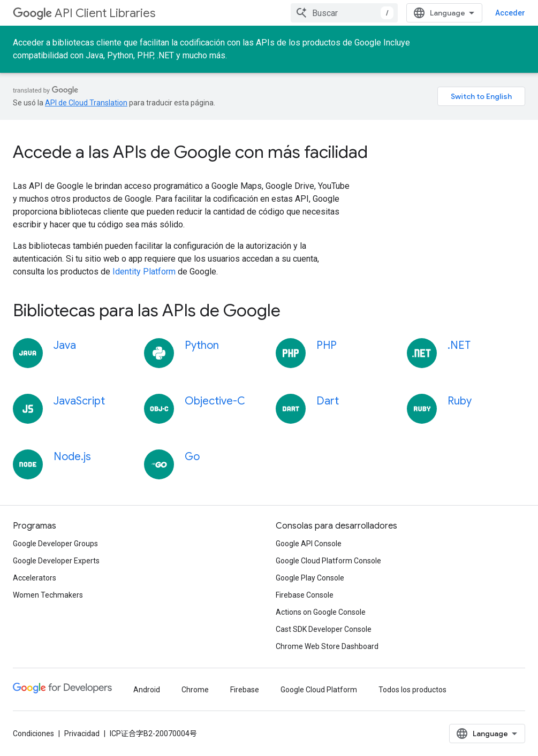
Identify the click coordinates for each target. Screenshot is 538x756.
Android (147, 690)
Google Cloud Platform (319, 690)
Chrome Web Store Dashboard (327, 646)
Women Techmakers (48, 595)
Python (202, 345)
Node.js (72, 457)
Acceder (510, 13)
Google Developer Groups (55, 544)
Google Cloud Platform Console (328, 561)
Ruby (460, 401)
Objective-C (215, 401)
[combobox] (344, 13)
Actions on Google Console (321, 612)
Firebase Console (305, 595)
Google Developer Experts (56, 561)
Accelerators (35, 578)
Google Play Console (310, 578)
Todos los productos (412, 690)
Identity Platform (144, 272)
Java (65, 345)
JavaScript (79, 401)
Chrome (195, 690)
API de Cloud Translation (86, 103)
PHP (327, 345)
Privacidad (82, 734)
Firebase (245, 690)
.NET (459, 345)
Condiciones (33, 734)
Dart (328, 401)
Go (192, 457)
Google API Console (309, 544)
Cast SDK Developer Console (324, 629)
